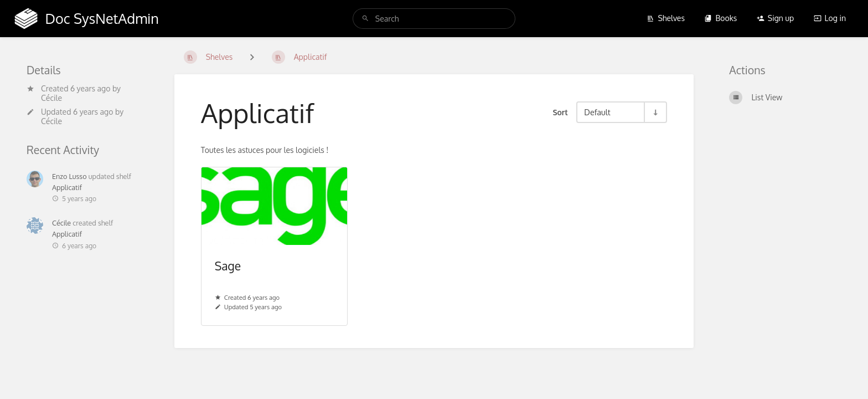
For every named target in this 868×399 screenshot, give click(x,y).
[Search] (365, 19)
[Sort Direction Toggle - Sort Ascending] (655, 112)
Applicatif (67, 187)
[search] (434, 19)
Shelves (666, 18)
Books (720, 18)
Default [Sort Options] (597, 112)
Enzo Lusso (69, 176)
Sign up (775, 18)
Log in (830, 18)
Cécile (51, 98)
